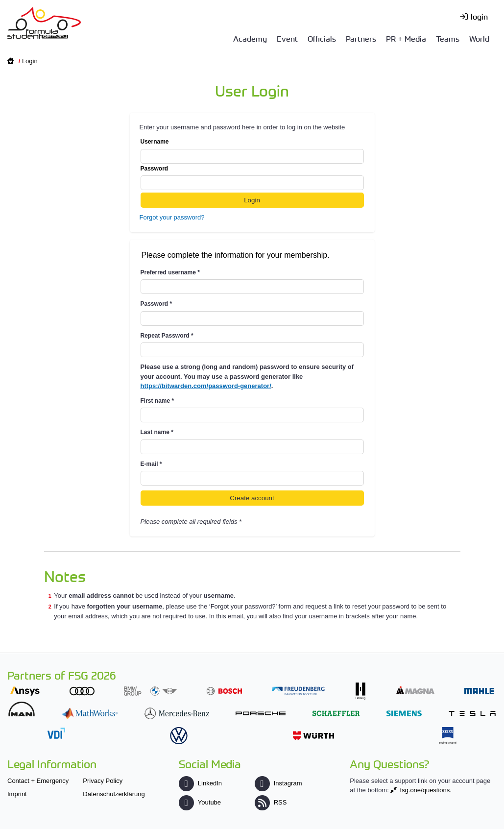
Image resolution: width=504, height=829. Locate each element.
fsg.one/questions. (426, 790)
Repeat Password (167, 336)
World (479, 38)
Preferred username (170, 272)
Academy (250, 38)
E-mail (151, 464)
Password (252, 178)
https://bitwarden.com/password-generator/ (206, 386)
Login (30, 61)
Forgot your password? (172, 217)
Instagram (278, 783)
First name (157, 401)
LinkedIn (200, 783)
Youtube (200, 802)
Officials (322, 38)
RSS (271, 802)
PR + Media (406, 38)
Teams (448, 38)
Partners (361, 38)
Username (252, 151)
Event (287, 38)
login (479, 16)
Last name (157, 432)
